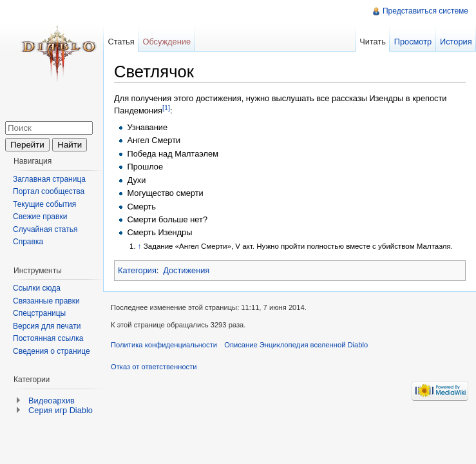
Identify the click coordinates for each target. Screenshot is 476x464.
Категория (137, 270)
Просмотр (413, 42)
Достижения (186, 270)
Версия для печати (47, 326)
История (456, 42)
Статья (121, 42)
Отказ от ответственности (154, 367)
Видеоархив (52, 401)
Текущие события (44, 204)
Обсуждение (167, 42)
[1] (166, 108)
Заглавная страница (49, 179)
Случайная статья (45, 229)
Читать (373, 42)
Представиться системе (425, 11)
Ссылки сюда (37, 288)
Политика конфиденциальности (164, 345)
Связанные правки (46, 301)
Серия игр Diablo (61, 410)
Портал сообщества (49, 191)
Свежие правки (40, 217)
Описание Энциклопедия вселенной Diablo (296, 345)
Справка (28, 242)
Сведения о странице (52, 351)
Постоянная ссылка (48, 338)
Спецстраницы (39, 313)
